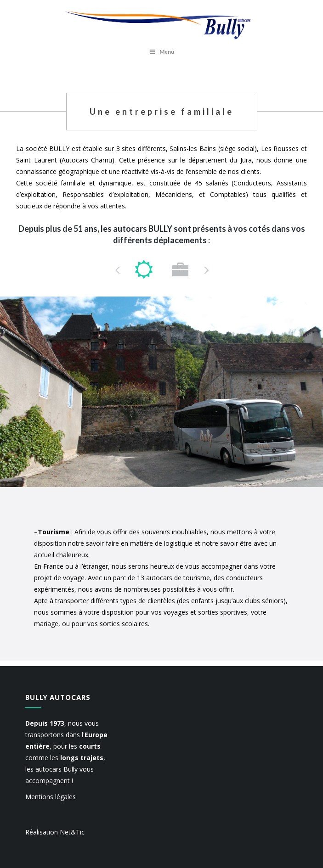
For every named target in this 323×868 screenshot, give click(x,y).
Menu (161, 52)
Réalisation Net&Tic (55, 832)
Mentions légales (51, 797)
